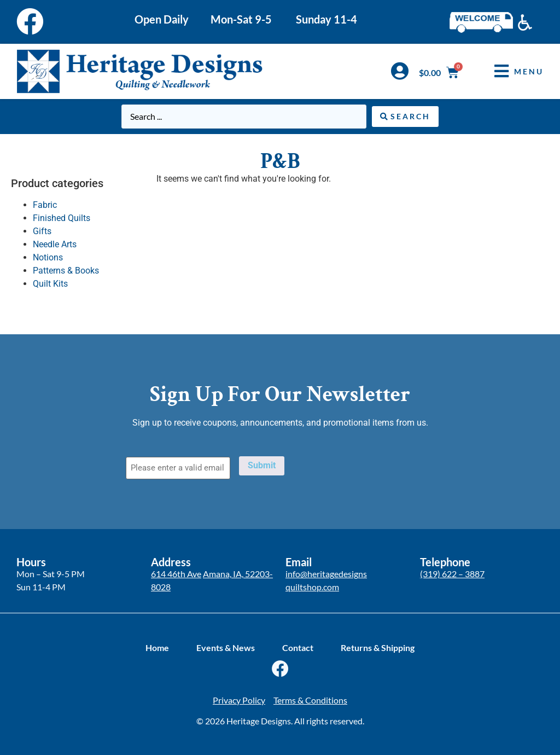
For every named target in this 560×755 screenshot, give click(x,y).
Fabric (45, 205)
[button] (511, 71)
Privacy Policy (239, 700)
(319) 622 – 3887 (452, 574)
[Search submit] (405, 116)
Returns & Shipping (378, 647)
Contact (298, 647)
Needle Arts (55, 244)
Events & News (226, 647)
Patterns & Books (66, 271)
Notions (48, 257)
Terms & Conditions (310, 700)
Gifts (42, 231)
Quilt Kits (50, 284)
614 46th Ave (176, 574)
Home (157, 647)
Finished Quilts (62, 218)
